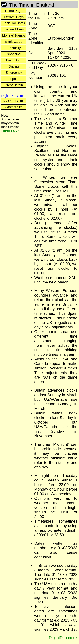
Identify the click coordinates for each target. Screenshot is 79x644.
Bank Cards (14, 42)
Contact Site (14, 107)
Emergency (14, 73)
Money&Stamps (14, 35)
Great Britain (14, 85)
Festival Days (14, 17)
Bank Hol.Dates (14, 23)
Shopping (14, 54)
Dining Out (14, 60)
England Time (14, 29)
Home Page (14, 11)
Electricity (14, 48)
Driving (14, 66)
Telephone (14, 79)
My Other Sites (14, 101)
